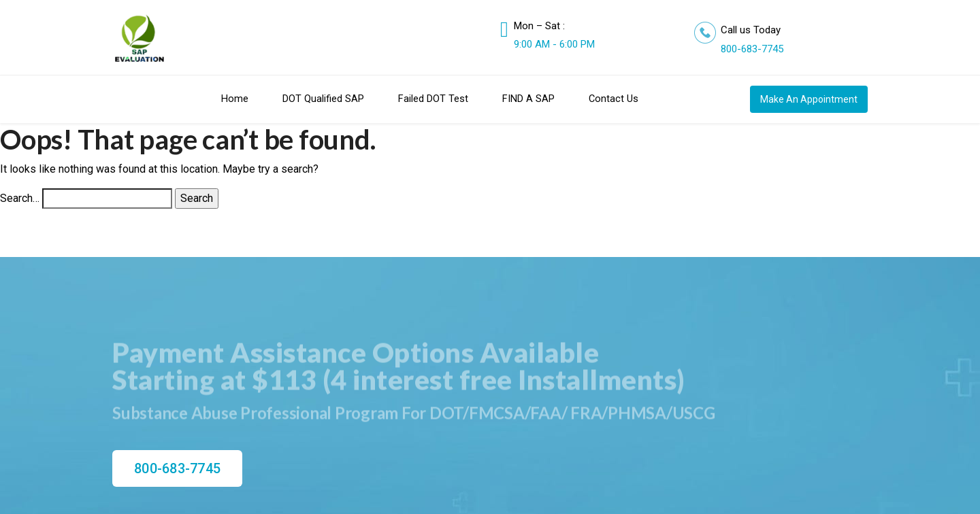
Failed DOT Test (433, 99)
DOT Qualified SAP (323, 99)
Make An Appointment (809, 99)
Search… (20, 198)
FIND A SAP (528, 99)
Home (235, 99)
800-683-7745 (752, 49)
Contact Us (614, 99)
